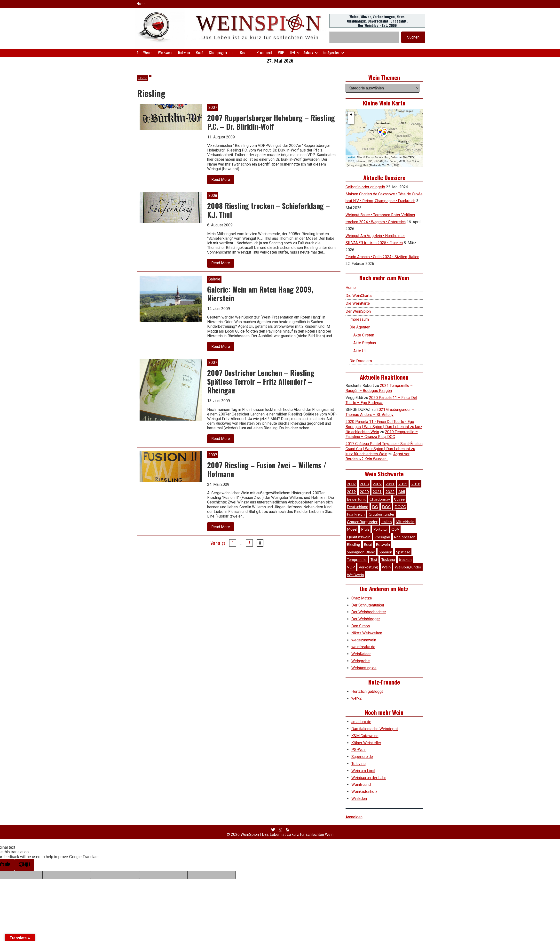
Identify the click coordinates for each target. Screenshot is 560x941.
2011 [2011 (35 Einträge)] (390, 484)
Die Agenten (331, 53)
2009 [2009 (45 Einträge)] (377, 484)
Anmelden (354, 817)
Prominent (264, 53)
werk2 (357, 698)
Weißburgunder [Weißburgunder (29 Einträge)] (408, 567)
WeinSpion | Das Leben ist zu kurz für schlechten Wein (287, 834)
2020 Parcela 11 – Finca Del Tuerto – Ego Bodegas (381, 400)
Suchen (413, 37)
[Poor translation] (24, 865)
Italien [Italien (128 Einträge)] (387, 522)
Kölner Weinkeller (366, 743)
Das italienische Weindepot (375, 729)
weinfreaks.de (363, 647)
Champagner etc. (221, 53)
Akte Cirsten (364, 335)
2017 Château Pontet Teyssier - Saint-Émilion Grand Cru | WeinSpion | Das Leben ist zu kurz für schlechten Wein (384, 449)
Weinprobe (361, 661)
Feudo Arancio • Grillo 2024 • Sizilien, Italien (382, 257)
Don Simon (361, 626)
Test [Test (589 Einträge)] (374, 559)
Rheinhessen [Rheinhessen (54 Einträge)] (405, 537)
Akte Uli (360, 351)
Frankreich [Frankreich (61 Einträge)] (356, 514)
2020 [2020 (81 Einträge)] (364, 491)
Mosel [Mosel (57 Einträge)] (352, 529)
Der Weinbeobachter (369, 612)
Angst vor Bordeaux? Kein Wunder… (378, 456)
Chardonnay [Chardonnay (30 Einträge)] (380, 499)
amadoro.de (361, 722)
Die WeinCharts (359, 296)
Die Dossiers (361, 361)
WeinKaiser (361, 654)
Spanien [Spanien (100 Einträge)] (386, 552)
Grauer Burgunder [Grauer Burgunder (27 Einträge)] (362, 522)
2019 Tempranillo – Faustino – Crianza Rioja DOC (382, 434)
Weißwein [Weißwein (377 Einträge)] (356, 575)
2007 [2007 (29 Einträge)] (351, 484)
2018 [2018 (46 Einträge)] (416, 484)
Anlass (308, 53)
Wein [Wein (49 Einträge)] (386, 567)
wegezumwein (364, 640)
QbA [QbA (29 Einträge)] (395, 529)
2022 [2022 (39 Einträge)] (390, 491)
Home (141, 4)
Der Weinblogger (366, 619)
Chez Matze (362, 598)
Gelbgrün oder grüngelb (365, 187)
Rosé (199, 53)
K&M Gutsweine (365, 736)
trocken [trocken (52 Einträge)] (405, 559)
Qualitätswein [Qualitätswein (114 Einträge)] (359, 537)
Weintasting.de (364, 668)
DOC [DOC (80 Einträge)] (386, 506)
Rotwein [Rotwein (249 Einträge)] (383, 544)
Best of (245, 53)
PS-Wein (359, 750)
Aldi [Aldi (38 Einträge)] (402, 491)
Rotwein (184, 53)
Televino (359, 764)
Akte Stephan (365, 343)
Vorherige (218, 543)
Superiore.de (362, 757)
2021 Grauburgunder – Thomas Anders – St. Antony (380, 412)
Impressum (359, 319)
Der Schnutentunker (368, 605)
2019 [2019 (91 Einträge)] (351, 491)
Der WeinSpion (358, 311)
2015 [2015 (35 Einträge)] (403, 484)
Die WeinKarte (358, 303)
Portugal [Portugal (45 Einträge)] (380, 529)
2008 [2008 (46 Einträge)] (364, 484)
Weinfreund (361, 785)
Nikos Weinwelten (367, 633)
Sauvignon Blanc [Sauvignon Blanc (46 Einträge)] (361, 552)
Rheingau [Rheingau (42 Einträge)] (382, 537)
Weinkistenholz (364, 792)
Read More (223, 181)
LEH (292, 53)
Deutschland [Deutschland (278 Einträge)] (358, 506)
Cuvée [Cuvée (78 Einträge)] (399, 499)
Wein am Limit (363, 771)
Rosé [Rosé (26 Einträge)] (368, 544)
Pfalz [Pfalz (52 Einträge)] (365, 529)
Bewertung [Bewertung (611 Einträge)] (356, 499)
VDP (281, 53)
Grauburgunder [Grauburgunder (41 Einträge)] (382, 514)
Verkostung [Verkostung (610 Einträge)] (368, 567)
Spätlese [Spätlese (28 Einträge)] (403, 552)
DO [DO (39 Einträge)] (375, 506)
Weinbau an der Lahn (369, 778)
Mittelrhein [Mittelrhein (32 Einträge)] (405, 522)
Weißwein (165, 53)
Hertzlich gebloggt (367, 691)
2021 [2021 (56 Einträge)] (377, 491)
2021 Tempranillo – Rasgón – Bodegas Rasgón (379, 388)
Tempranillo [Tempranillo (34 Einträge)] (357, 559)
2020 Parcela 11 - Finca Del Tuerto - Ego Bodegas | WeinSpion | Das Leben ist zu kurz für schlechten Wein (384, 427)
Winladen (359, 799)
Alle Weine (144, 53)
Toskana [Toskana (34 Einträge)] (388, 559)
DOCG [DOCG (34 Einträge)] (400, 506)
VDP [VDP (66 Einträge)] (351, 567)
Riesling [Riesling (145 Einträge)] (354, 544)
